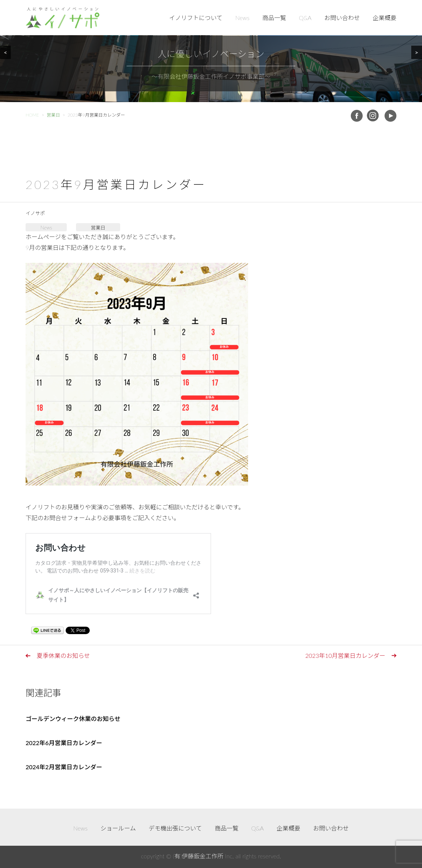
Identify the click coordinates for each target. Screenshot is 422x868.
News (242, 18)
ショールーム (118, 828)
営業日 (98, 228)
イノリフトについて (196, 18)
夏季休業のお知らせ (63, 655)
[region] (211, 51)
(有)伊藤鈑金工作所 (198, 856)
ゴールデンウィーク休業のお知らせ (73, 719)
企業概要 (385, 18)
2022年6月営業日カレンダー (64, 743)
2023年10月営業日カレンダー (345, 655)
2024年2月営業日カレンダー (64, 767)
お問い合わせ (342, 18)
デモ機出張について (175, 828)
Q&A (305, 18)
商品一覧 (274, 18)
